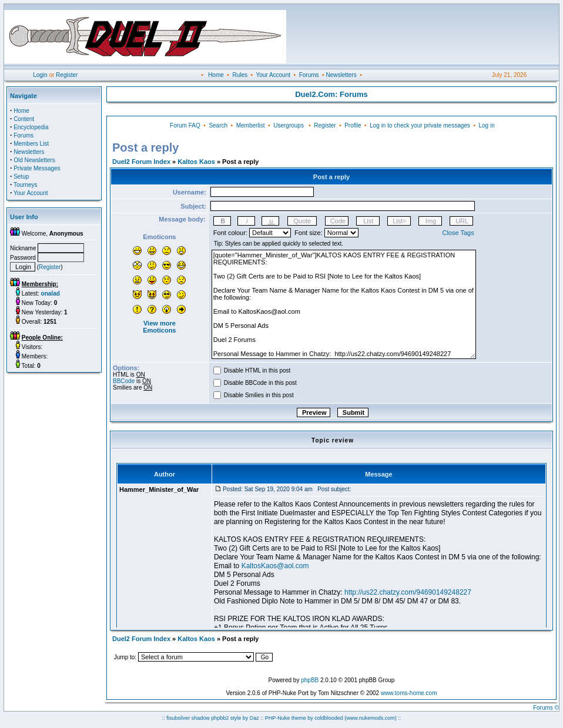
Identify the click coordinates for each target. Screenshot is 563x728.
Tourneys (26, 185)
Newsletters (341, 75)
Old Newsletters (34, 160)
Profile (353, 125)
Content (24, 119)
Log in (486, 125)
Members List (31, 144)
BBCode (124, 381)
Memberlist (251, 125)
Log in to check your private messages (420, 125)
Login (40, 75)
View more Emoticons (159, 327)
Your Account (273, 75)
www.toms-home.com (409, 693)
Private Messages (37, 168)
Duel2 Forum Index (141, 162)
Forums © (546, 708)
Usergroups (289, 125)
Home (216, 75)
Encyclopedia (31, 127)
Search (218, 125)
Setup (21, 177)
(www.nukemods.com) (371, 718)
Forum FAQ (185, 125)
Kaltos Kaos (196, 162)
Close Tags (458, 233)
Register (67, 75)
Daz (254, 718)
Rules (240, 75)
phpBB (310, 680)
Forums (309, 75)
